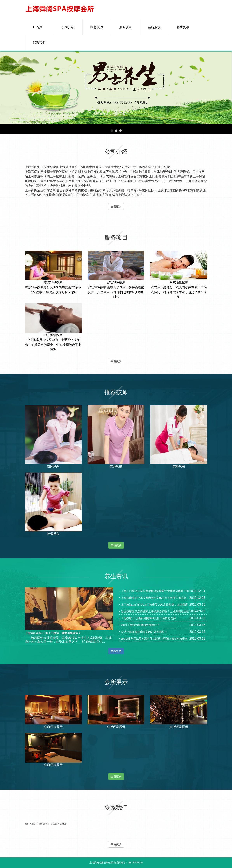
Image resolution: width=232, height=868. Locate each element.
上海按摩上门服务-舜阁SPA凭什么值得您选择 (149, 618)
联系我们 (39, 43)
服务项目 (125, 27)
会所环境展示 (53, 727)
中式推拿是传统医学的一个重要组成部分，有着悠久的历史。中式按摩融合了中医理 (53, 345)
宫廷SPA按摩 (116, 282)
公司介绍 (68, 27)
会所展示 (154, 27)
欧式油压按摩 (179, 282)
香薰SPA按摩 (53, 282)
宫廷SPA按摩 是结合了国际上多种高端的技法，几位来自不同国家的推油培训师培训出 (116, 292)
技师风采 (53, 466)
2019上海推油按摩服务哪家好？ (140, 625)
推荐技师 (97, 27)
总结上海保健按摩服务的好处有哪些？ (144, 632)
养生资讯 (183, 27)
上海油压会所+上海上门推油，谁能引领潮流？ (53, 633)
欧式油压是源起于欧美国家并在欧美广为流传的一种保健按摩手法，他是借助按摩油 (179, 292)
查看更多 (116, 207)
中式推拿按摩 (53, 335)
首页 (39, 27)
